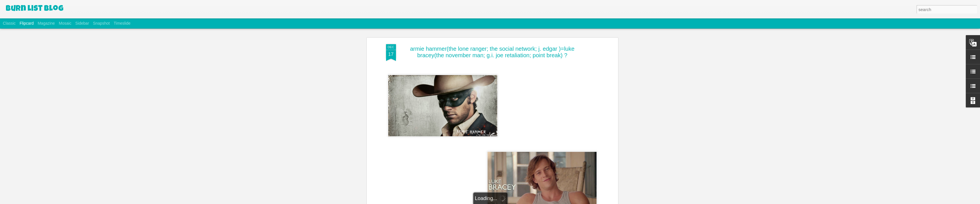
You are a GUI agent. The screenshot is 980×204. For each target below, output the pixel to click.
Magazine (46, 23)
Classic (9, 23)
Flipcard (27, 23)
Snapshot (101, 23)
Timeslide (122, 23)
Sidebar (82, 23)
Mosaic (65, 23)
